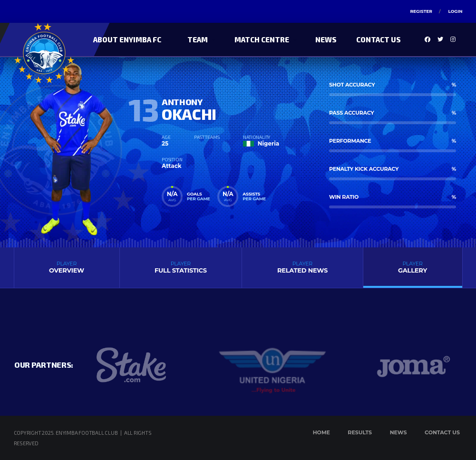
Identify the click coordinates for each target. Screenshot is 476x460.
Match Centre (262, 39)
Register (421, 11)
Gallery (413, 267)
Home (321, 432)
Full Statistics (181, 267)
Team (198, 39)
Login (455, 11)
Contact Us (379, 39)
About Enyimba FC (127, 39)
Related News (302, 267)
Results (360, 432)
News (326, 39)
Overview (67, 267)
